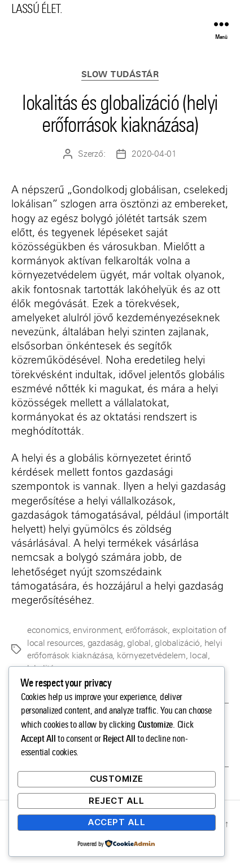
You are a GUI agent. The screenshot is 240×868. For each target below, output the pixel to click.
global (139, 643)
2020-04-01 (154, 154)
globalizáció (177, 643)
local (199, 656)
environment (97, 630)
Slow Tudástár (120, 75)
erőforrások (147, 630)
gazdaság (105, 643)
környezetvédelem (151, 656)
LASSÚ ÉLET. (37, 9)
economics (48, 630)
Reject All (116, 801)
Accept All (116, 822)
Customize (117, 779)
